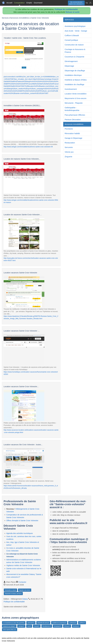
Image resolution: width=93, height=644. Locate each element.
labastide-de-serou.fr (43, 623)
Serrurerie (69, 147)
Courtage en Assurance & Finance (75, 51)
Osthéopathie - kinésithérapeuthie (72, 109)
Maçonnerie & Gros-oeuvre (76, 98)
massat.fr (37, 626)
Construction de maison (74, 45)
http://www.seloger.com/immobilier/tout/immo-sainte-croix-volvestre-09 (28, 147)
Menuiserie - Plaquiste (74, 103)
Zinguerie (68, 157)
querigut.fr (21, 626)
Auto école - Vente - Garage (76, 31)
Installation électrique (73, 75)
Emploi (29, 3)
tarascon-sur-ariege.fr (9, 626)
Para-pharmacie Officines (75, 115)
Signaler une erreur (25, 590)
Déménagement (71, 61)
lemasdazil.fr (58, 626)
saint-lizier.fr (31, 623)
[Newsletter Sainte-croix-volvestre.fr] (87, 3)
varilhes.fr (82, 623)
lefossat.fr (67, 626)
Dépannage (69, 66)
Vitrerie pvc (69, 152)
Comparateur (19, 3)
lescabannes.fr (47, 626)
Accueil (9, 3)
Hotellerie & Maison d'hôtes (76, 80)
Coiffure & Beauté (72, 35)
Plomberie (69, 129)
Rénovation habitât (72, 133)
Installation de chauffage (74, 84)
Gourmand (38, 3)
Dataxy (25, 599)
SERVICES (69, 20)
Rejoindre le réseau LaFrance (13, 594)
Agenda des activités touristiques (20, 533)
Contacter (22, 582)
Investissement (71, 89)
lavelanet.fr (76, 626)
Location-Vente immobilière (76, 94)
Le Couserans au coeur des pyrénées (14, 623)
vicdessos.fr (73, 623)
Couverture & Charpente (74, 57)
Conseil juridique (71, 40)
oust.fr (29, 626)
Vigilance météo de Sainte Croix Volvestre (23, 565)
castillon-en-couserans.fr (59, 623)
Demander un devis (10, 590)
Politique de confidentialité (66, 9)
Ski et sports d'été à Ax (10, 630)
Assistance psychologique (75, 26)
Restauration (70, 143)
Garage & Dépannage (74, 138)
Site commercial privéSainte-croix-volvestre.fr (76, 3)
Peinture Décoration (73, 120)
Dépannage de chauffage (75, 71)
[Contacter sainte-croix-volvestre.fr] (90, 3)
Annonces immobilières (74, 124)
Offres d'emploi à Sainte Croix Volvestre (22, 521)
